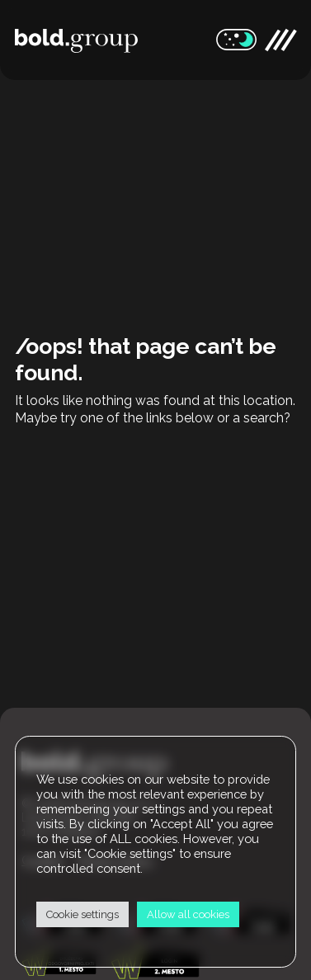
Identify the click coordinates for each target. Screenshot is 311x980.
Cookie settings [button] (82, 914)
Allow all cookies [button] (188, 914)
